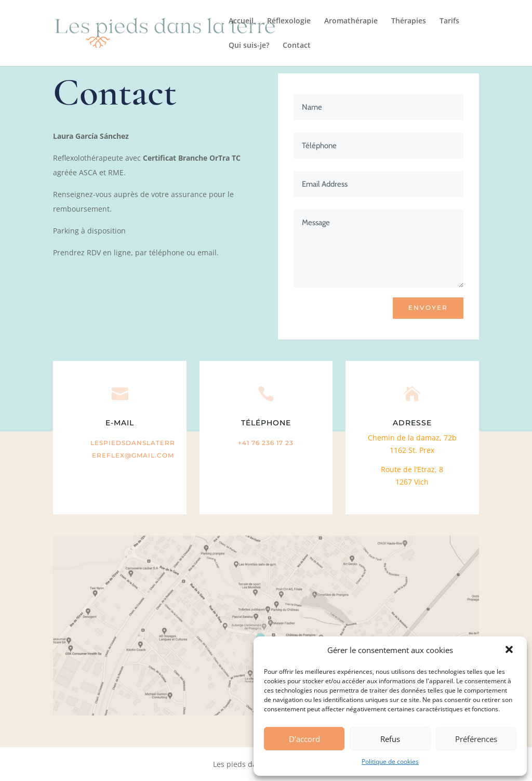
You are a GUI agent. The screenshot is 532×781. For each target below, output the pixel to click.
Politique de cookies (390, 762)
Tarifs (449, 21)
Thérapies (409, 21)
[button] (510, 650)
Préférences (476, 739)
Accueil (241, 21)
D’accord (304, 739)
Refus (390, 739)
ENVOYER (428, 308)
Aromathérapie (351, 21)
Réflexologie (289, 21)
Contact (297, 46)
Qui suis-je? (249, 46)
